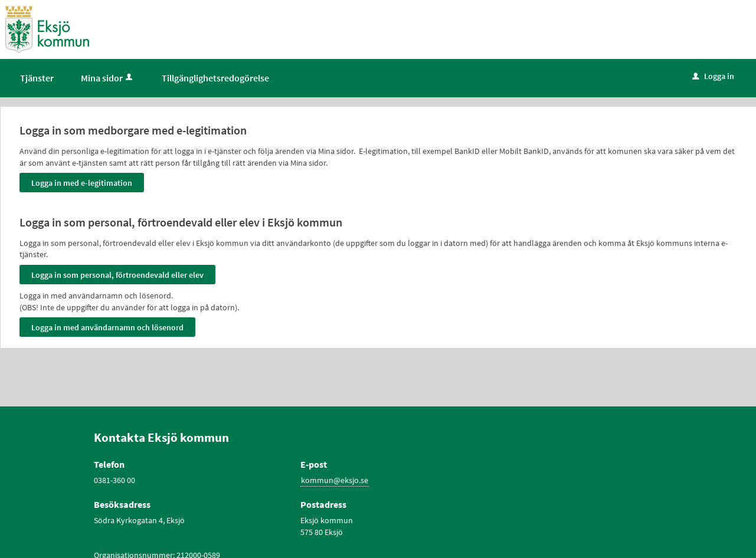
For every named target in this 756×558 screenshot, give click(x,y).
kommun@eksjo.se (335, 480)
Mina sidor (108, 78)
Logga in (713, 76)
